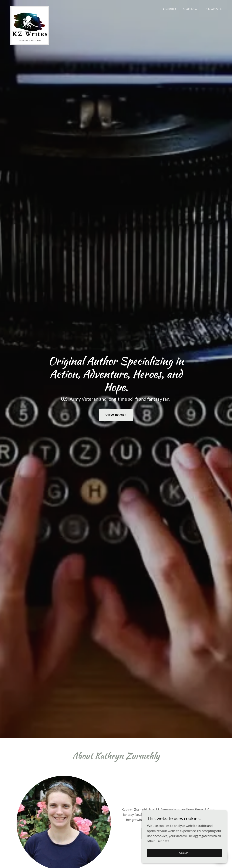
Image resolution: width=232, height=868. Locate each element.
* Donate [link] (214, 9)
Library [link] (170, 9)
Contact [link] (191, 9)
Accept (184, 853)
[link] (30, 7)
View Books (116, 415)
